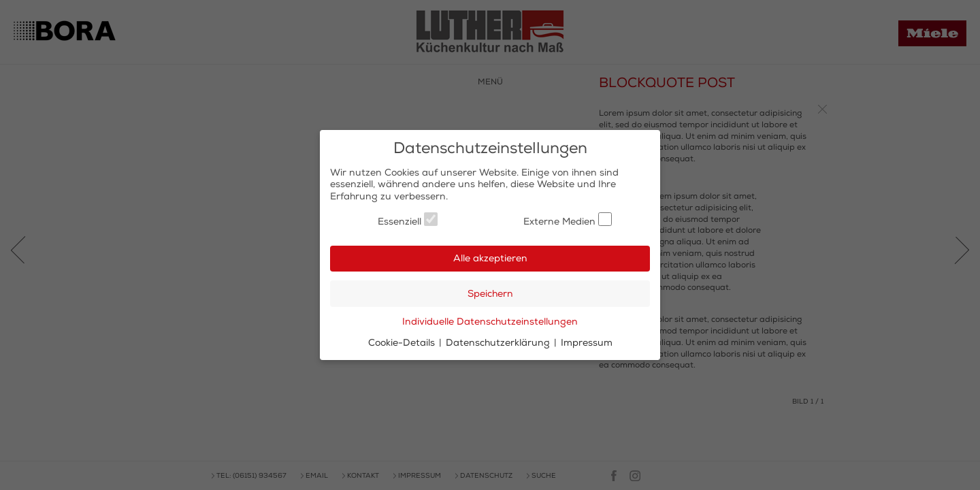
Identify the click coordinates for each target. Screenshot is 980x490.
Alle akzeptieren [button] (490, 258)
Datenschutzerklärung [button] (499, 343)
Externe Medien (568, 220)
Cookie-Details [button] (403, 343)
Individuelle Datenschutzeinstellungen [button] (490, 322)
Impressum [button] (587, 343)
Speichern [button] (490, 294)
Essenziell (408, 220)
